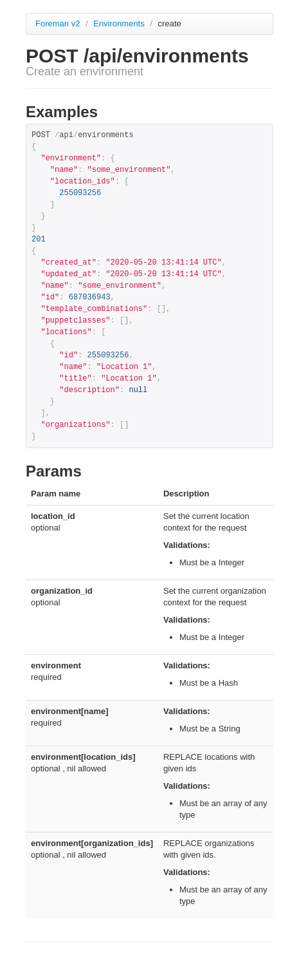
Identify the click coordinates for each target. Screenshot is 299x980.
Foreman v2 (58, 24)
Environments (120, 24)
